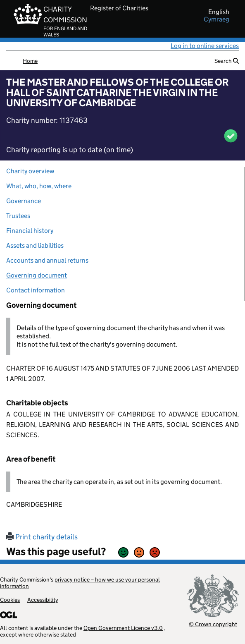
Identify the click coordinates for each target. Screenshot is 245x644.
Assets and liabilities (35, 245)
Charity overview (30, 171)
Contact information (36, 290)
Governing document (37, 275)
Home (30, 61)
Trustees (18, 216)
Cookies (10, 600)
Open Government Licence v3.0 (123, 628)
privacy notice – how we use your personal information (80, 583)
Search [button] (227, 61)
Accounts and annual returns (47, 260)
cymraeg (216, 19)
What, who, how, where (39, 186)
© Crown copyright (213, 624)
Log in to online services (205, 46)
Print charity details (42, 537)
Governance (24, 201)
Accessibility (43, 600)
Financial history (30, 231)
